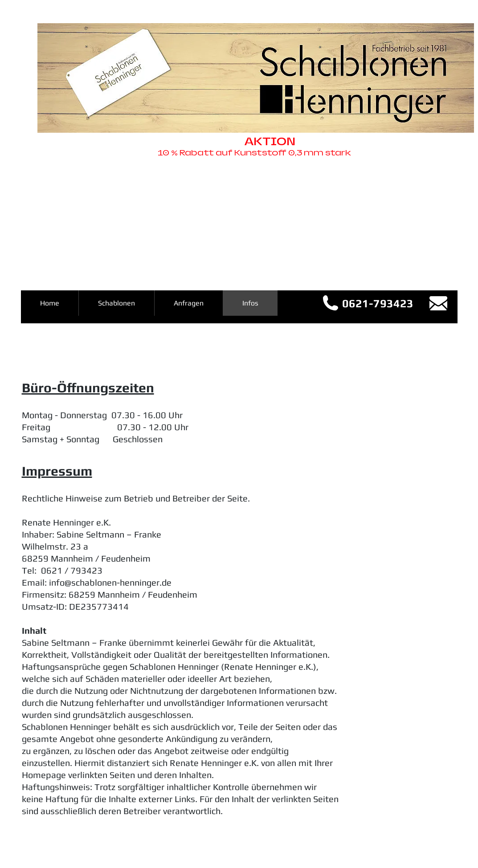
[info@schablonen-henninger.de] (438, 303)
